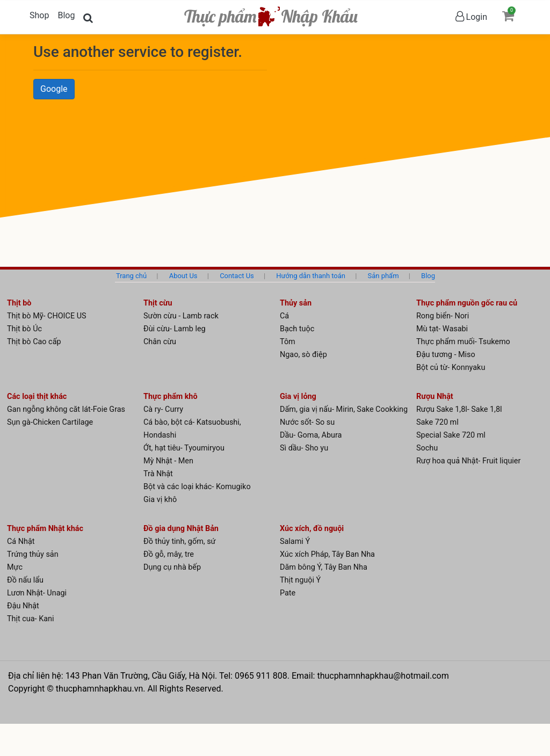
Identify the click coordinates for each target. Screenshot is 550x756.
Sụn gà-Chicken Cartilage (50, 422)
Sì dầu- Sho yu (304, 448)
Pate (288, 593)
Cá (284, 316)
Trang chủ (131, 276)
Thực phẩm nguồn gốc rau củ (467, 303)
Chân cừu (160, 342)
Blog (66, 15)
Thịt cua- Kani (30, 619)
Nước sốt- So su (307, 422)
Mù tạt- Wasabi (442, 329)
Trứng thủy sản (33, 554)
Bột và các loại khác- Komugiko (197, 487)
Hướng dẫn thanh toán (311, 276)
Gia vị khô (160, 500)
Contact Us (237, 276)
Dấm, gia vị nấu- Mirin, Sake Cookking (344, 409)
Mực (15, 567)
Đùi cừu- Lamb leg (175, 329)
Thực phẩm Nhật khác (45, 529)
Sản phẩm (383, 276)
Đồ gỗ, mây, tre (169, 554)
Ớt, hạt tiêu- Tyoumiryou (184, 448)
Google (54, 89)
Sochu (427, 448)
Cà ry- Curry (163, 409)
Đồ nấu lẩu (25, 580)
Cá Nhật (21, 541)
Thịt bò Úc (24, 329)
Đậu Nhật (23, 606)
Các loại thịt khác (37, 397)
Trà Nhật (158, 474)
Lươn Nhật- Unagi (37, 593)
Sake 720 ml (437, 422)
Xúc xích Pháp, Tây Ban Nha (327, 554)
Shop (39, 15)
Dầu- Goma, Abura (311, 435)
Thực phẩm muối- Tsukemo (463, 342)
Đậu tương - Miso (446, 355)
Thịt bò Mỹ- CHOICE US (47, 316)
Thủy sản (296, 303)
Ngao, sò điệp (303, 355)
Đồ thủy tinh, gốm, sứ (180, 541)
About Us (183, 276)
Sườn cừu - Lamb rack (181, 316)
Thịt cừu (158, 303)
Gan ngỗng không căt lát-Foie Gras (66, 409)
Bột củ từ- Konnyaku (451, 368)
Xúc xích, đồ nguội (312, 529)
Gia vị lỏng (298, 397)
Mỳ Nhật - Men (168, 461)
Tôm (288, 342)
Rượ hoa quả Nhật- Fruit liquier (468, 461)
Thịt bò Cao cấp (34, 342)
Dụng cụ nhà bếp (172, 567)
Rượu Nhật (435, 397)
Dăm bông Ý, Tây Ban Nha (324, 567)
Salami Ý (295, 541)
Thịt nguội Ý (300, 580)
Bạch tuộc (297, 329)
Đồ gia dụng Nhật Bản (181, 529)
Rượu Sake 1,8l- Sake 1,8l (459, 409)
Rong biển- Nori (443, 316)
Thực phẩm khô (171, 397)
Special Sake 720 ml (451, 435)
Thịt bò (19, 303)
